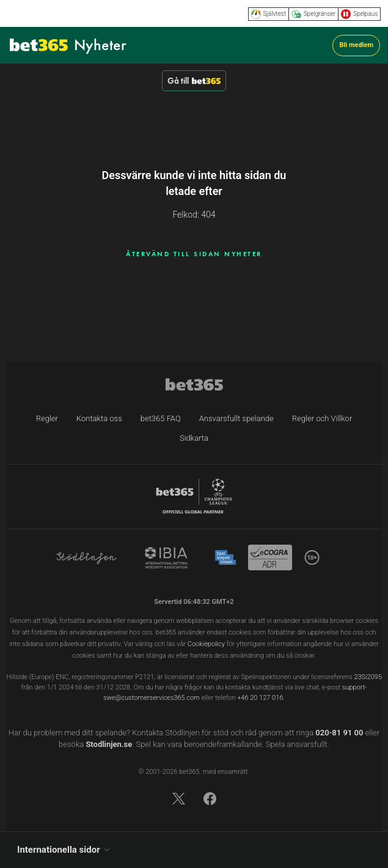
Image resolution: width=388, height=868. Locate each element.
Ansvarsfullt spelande (236, 418)
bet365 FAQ (161, 418)
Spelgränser (313, 14)
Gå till (194, 81)
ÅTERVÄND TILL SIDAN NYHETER (194, 254)
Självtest (269, 14)
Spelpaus (359, 14)
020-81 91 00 (339, 733)
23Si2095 (368, 677)
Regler (47, 418)
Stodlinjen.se (109, 744)
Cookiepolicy (206, 644)
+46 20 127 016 (260, 698)
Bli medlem (356, 45)
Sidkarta (194, 438)
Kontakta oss (99, 418)
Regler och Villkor (322, 418)
